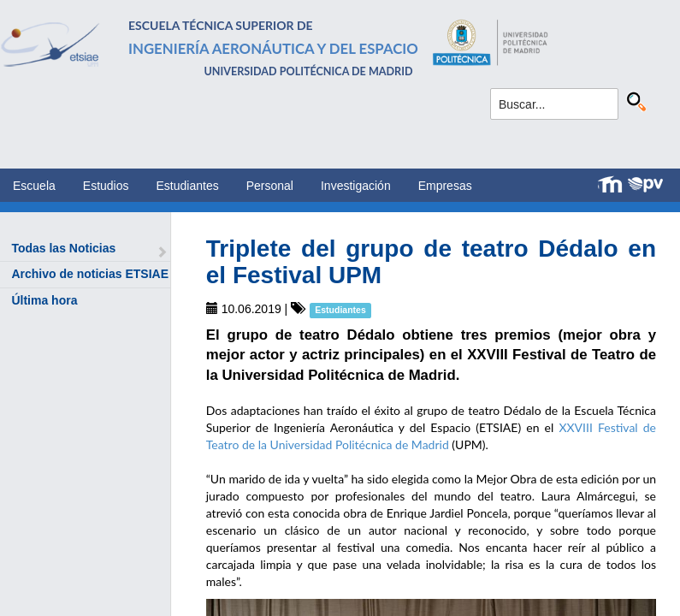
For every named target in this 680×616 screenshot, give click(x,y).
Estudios (106, 186)
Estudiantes (188, 186)
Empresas (445, 186)
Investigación (356, 186)
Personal (270, 186)
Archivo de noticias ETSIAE (90, 274)
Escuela (34, 186)
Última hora (44, 300)
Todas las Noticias (63, 248)
